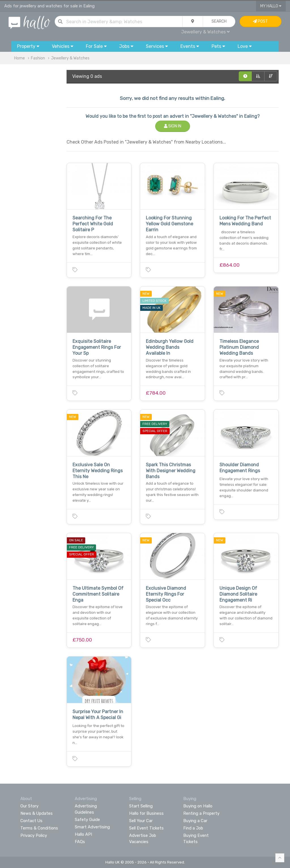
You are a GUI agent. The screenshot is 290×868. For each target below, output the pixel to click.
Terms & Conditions (39, 828)
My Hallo (271, 6)
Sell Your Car (141, 821)
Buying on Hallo (198, 806)
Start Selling (141, 806)
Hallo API (83, 834)
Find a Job (193, 828)
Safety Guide (87, 820)
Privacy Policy (34, 835)
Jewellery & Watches (205, 32)
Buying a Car (195, 821)
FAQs (80, 842)
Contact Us (31, 821)
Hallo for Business (146, 813)
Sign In (173, 126)
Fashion (38, 58)
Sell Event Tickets (146, 828)
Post (260, 21)
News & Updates (37, 813)
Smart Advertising (92, 827)
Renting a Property (201, 813)
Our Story (29, 806)
